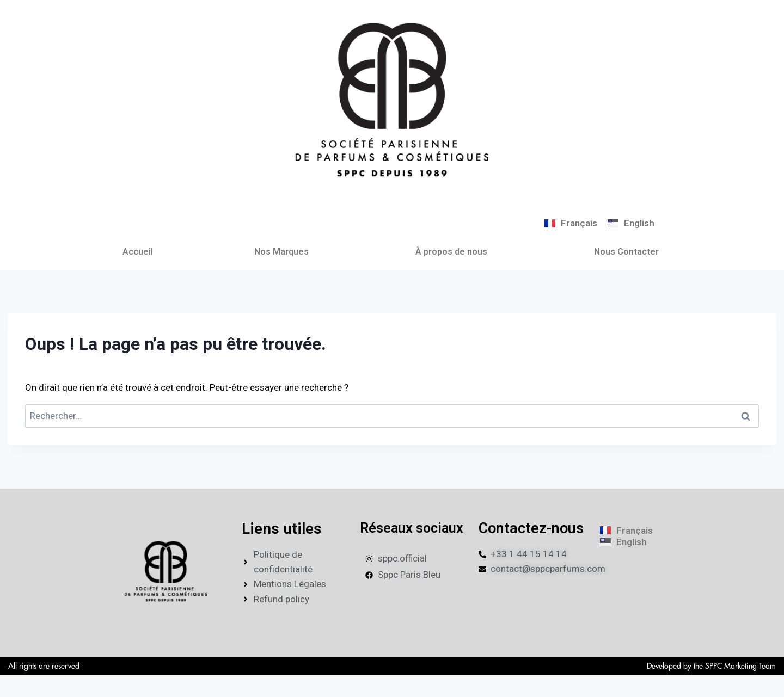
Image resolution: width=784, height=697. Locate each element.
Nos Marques (281, 252)
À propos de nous (451, 252)
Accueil (138, 252)
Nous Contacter (626, 252)
